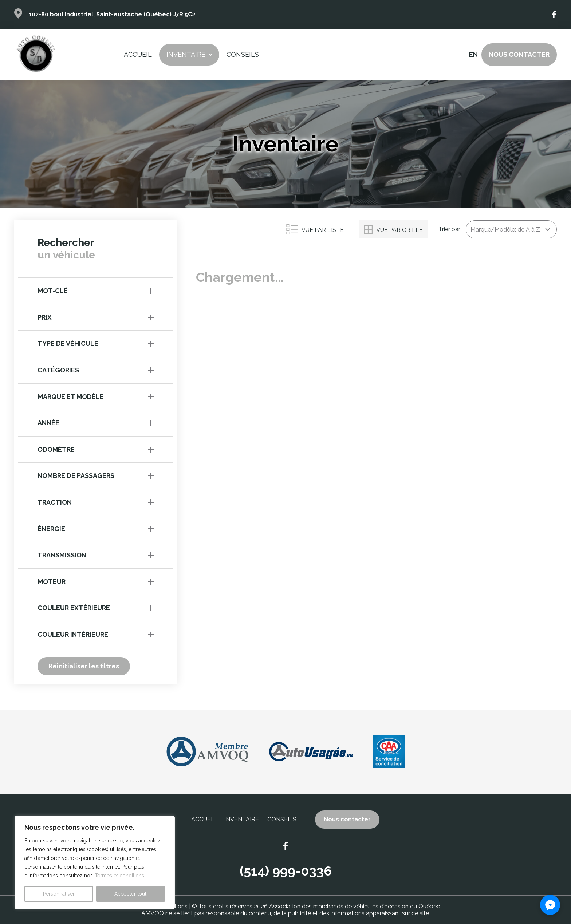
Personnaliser (59, 894)
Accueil (138, 54)
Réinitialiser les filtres (84, 666)
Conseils (243, 54)
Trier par (449, 229)
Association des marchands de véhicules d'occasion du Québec (355, 906)
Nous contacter (519, 54)
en (473, 54)
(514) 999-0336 (286, 871)
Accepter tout (130, 894)
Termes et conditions (119, 876)
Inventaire (186, 54)
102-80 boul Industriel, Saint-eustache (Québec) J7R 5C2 (112, 14)
